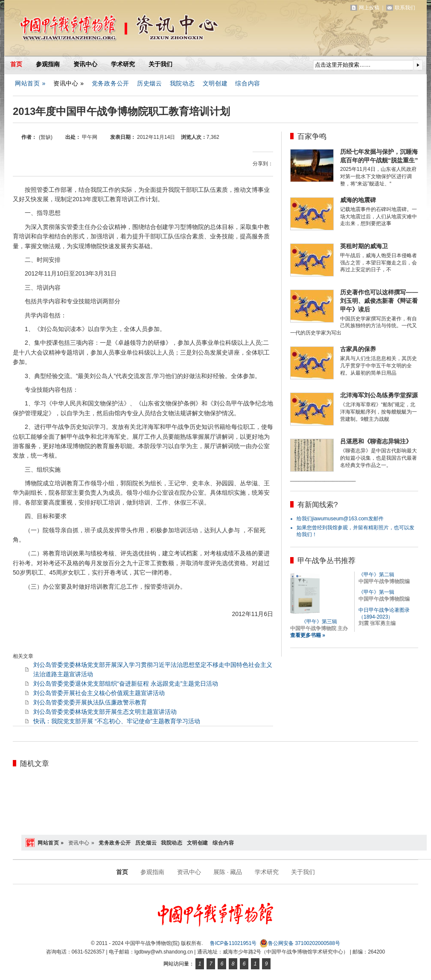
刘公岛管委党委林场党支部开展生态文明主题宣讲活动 (105, 712)
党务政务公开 (111, 83)
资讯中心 (85, 64)
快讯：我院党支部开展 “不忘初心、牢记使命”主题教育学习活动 (117, 721)
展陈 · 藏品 (228, 872)
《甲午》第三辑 (319, 622)
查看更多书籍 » (308, 635)
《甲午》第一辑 (376, 592)
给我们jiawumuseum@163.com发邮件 (340, 519)
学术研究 (123, 64)
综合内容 (248, 83)
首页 (16, 64)
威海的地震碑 (358, 200)
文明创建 (215, 83)
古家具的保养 (358, 349)
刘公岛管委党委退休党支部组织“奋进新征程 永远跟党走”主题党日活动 (126, 684)
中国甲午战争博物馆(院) (104, 30)
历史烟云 (150, 83)
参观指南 (48, 64)
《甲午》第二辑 (376, 575)
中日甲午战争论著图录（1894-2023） (384, 613)
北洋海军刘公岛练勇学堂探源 (379, 395)
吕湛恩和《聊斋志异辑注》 (376, 441)
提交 (418, 65)
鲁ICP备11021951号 (233, 943)
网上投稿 (369, 8)
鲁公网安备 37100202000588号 (300, 943)
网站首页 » (30, 83)
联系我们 (405, 8)
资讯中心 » (69, 83)
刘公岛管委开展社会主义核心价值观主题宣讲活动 (99, 693)
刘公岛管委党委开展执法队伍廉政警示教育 (90, 702)
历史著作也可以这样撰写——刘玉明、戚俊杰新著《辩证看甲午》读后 (379, 301)
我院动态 (182, 83)
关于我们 (160, 64)
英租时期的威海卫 (364, 246)
